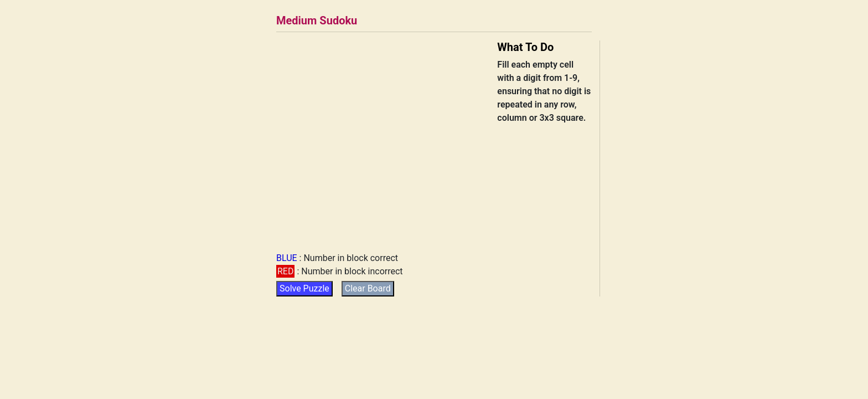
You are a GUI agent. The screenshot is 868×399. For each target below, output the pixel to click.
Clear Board (368, 288)
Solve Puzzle (304, 288)
